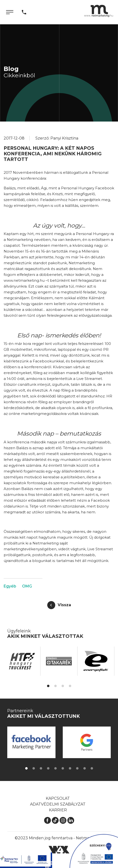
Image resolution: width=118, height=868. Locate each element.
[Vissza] (59, 605)
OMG (27, 586)
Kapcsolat (58, 798)
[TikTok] (55, 820)
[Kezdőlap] (99, 11)
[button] (48, 686)
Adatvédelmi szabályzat (58, 804)
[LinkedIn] (71, 820)
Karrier (58, 810)
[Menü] (10, 12)
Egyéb (10, 586)
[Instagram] (63, 820)
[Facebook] (47, 820)
